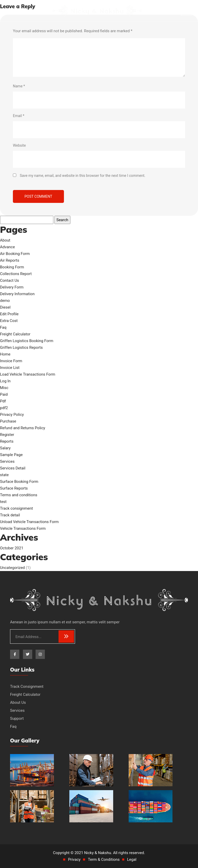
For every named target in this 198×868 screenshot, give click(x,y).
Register (7, 435)
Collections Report (16, 274)
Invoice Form (11, 361)
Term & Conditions (104, 859)
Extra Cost (9, 321)
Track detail (10, 515)
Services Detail (13, 468)
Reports (7, 441)
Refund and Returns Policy (23, 428)
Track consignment (16, 508)
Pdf (3, 401)
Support (17, 718)
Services (7, 461)
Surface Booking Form (19, 482)
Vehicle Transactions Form (23, 528)
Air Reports (10, 260)
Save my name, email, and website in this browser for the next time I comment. (83, 176)
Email (19, 116)
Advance (7, 247)
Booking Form (12, 267)
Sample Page (11, 455)
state (4, 475)
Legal (132, 859)
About (5, 240)
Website (19, 145)
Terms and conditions (19, 495)
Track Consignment (27, 687)
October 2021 (12, 548)
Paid (4, 394)
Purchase (8, 421)
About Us (18, 702)
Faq (3, 327)
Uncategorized (12, 568)
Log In (5, 381)
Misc (4, 388)
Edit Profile (9, 314)
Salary (5, 448)
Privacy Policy (12, 415)
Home (5, 354)
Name (19, 86)
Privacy (74, 859)
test (3, 502)
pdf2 (4, 408)
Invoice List (10, 368)
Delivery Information (17, 294)
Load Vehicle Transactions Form (28, 374)
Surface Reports (14, 488)
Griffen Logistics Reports (21, 348)
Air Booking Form (15, 254)
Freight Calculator (15, 334)
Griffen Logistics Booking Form (27, 341)
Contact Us (10, 280)
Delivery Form (12, 287)
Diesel (5, 307)
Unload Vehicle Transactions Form (29, 522)
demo (5, 301)
